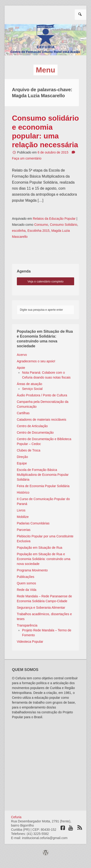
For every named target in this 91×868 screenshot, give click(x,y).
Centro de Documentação (35, 432)
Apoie (21, 368)
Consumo (41, 225)
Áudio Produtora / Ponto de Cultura (42, 395)
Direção (22, 457)
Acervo (22, 355)
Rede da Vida (27, 590)
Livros (21, 510)
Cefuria (16, 817)
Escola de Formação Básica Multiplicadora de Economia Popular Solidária (43, 475)
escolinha (19, 231)
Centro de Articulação (32, 426)
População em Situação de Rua (40, 548)
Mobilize (23, 517)
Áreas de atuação (30, 384)
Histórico (23, 492)
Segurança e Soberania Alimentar (41, 608)
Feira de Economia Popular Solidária (43, 486)
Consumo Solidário (64, 225)
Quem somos (26, 583)
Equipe (22, 463)
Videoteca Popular (30, 642)
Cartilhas (23, 413)
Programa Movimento (32, 570)
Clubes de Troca (29, 450)
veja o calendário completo (45, 281)
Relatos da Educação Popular (54, 219)
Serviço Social (32, 389)
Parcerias (24, 530)
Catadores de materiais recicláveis (42, 420)
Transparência (27, 625)
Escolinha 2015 (39, 231)
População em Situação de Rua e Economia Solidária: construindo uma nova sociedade (44, 559)
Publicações (26, 577)
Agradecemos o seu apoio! (36, 361)
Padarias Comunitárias (33, 523)
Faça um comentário (27, 158)
